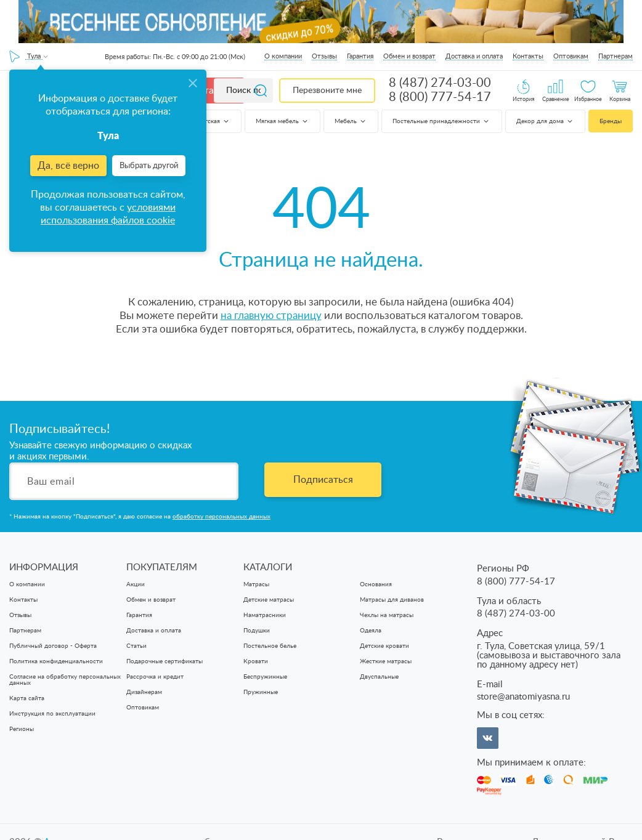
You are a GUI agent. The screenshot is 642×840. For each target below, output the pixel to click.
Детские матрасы (269, 600)
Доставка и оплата (474, 56)
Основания (376, 584)
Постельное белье (270, 646)
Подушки (257, 631)
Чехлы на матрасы (387, 615)
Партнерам (616, 56)
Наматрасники (265, 615)
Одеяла (371, 631)
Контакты (528, 56)
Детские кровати (384, 646)
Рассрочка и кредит (155, 677)
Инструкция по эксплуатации (52, 714)
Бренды (611, 121)
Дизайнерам (144, 692)
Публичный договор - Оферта (53, 646)
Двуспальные (379, 677)
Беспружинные (265, 677)
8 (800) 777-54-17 (440, 97)
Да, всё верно (68, 166)
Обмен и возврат (409, 56)
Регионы (22, 729)
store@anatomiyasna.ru (523, 697)
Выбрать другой (149, 166)
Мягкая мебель (282, 121)
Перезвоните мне (327, 91)
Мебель (351, 121)
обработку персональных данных (221, 517)
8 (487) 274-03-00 (440, 83)
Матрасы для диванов (392, 600)
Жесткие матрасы (386, 661)
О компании (283, 56)
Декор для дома (545, 121)
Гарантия (360, 56)
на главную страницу (271, 316)
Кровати (256, 661)
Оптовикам (571, 56)
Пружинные (261, 692)
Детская (213, 121)
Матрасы (256, 584)
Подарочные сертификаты (165, 661)
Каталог (211, 91)
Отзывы (324, 56)
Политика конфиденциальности (56, 661)
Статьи (136, 646)
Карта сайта (27, 698)
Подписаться (323, 480)
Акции (136, 584)
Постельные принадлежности (441, 121)
